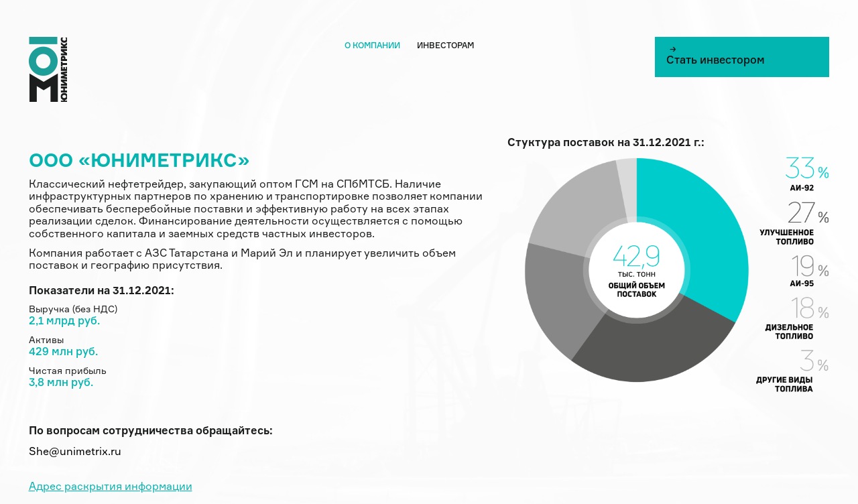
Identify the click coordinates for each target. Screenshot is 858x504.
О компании (372, 46)
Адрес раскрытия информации (111, 487)
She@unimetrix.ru (75, 452)
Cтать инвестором (716, 55)
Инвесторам (445, 46)
